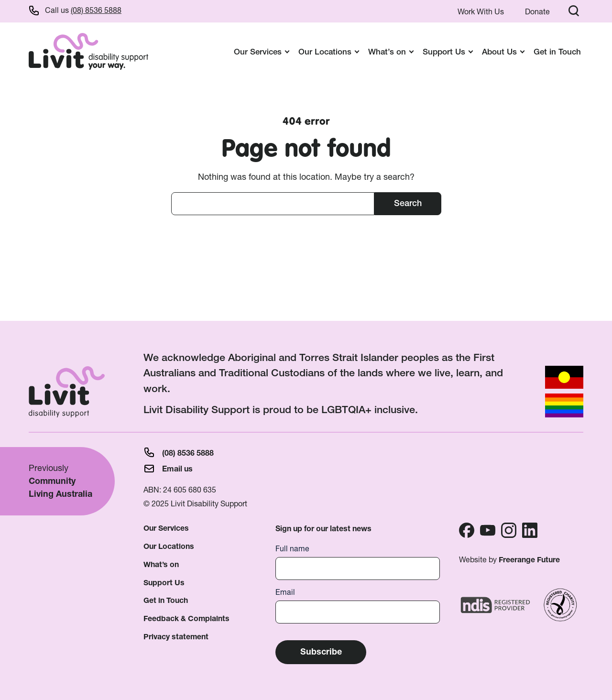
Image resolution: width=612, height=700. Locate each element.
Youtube (488, 530)
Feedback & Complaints (186, 618)
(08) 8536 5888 (96, 10)
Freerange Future (529, 560)
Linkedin (530, 530)
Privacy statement (176, 637)
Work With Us (481, 11)
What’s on (161, 564)
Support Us (164, 583)
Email (285, 592)
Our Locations (169, 546)
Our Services (166, 528)
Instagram (509, 530)
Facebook (467, 530)
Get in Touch (557, 51)
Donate (537, 11)
